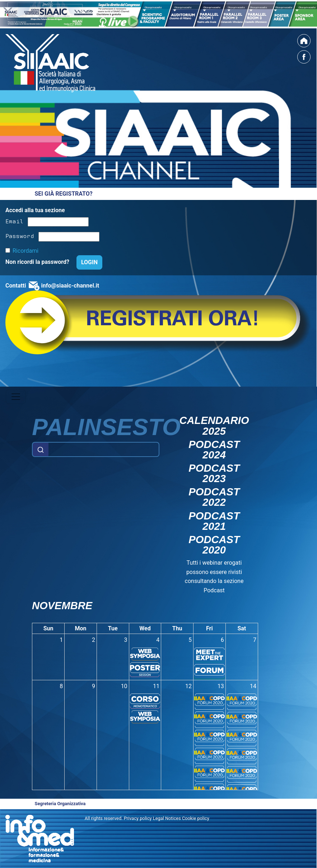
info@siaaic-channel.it (70, 286)
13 (221, 686)
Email (14, 221)
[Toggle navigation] (16, 397)
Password (20, 235)
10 (124, 686)
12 (188, 686)
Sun (48, 628)
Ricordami (25, 251)
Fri (209, 628)
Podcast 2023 (214, 473)
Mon (81, 628)
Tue (113, 628)
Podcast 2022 (214, 497)
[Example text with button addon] (104, 449)
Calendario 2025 (214, 426)
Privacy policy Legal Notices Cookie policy (167, 818)
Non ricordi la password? (38, 262)
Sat (242, 628)
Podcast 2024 (214, 450)
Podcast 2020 (214, 545)
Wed (145, 628)
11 (156, 686)
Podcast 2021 (214, 521)
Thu (177, 628)
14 (253, 686)
